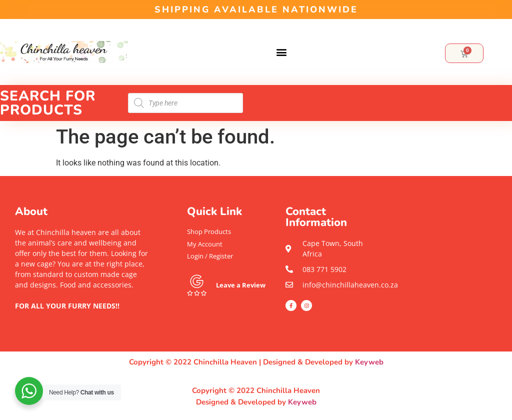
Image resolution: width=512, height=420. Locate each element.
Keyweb (369, 362)
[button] (281, 52)
